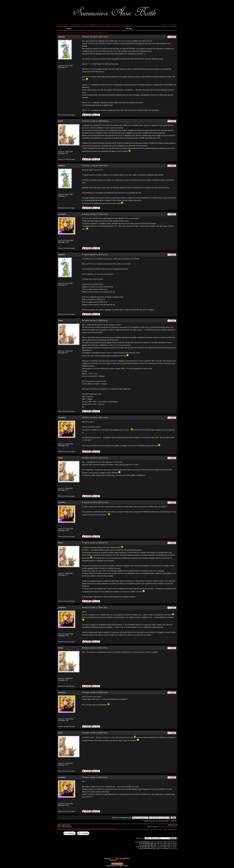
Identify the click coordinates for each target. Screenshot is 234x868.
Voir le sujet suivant (64, 825)
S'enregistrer (173, 25)
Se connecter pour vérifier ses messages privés (118, 25)
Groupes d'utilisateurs (90, 25)
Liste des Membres (76, 25)
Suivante (174, 827)
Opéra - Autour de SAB (107, 828)
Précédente (161, 827)
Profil (100, 25)
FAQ (59, 25)
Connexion (164, 25)
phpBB (113, 858)
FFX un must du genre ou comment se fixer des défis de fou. (83, 33)
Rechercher (65, 25)
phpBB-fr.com (121, 860)
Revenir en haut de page (66, 115)
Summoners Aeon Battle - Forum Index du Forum (77, 828)
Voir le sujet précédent (65, 827)
